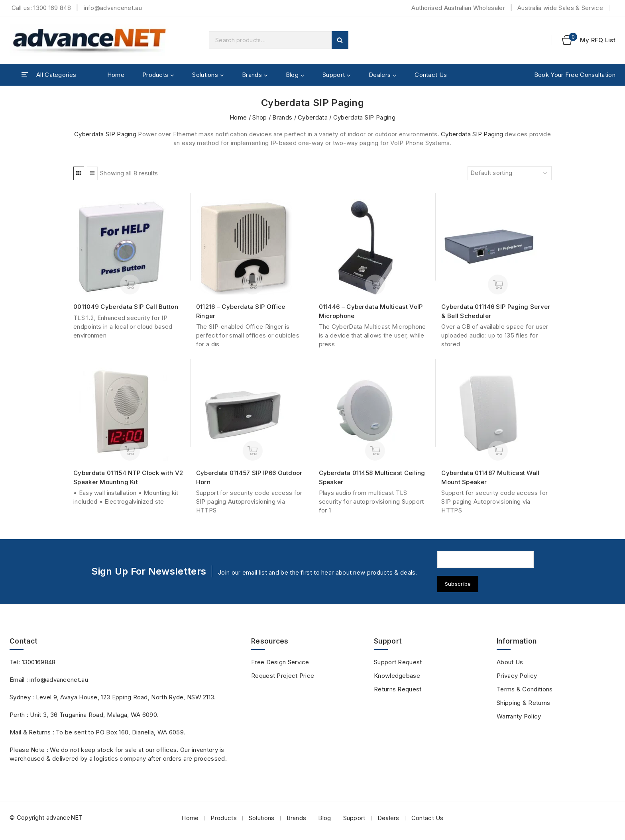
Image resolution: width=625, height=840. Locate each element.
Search (340, 40)
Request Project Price (283, 676)
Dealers (388, 818)
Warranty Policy (519, 716)
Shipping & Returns (523, 703)
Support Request (398, 662)
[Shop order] (510, 173)
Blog (324, 818)
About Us (510, 662)
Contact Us (431, 75)
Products (223, 818)
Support (354, 818)
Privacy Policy (517, 676)
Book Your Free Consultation (575, 75)
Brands (297, 818)
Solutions (262, 818)
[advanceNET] (89, 40)
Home (116, 75)
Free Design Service (280, 662)
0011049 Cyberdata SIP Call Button (126, 307)
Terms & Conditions (525, 689)
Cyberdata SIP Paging (105, 134)
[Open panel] (49, 75)
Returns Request (398, 689)
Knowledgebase (397, 676)
